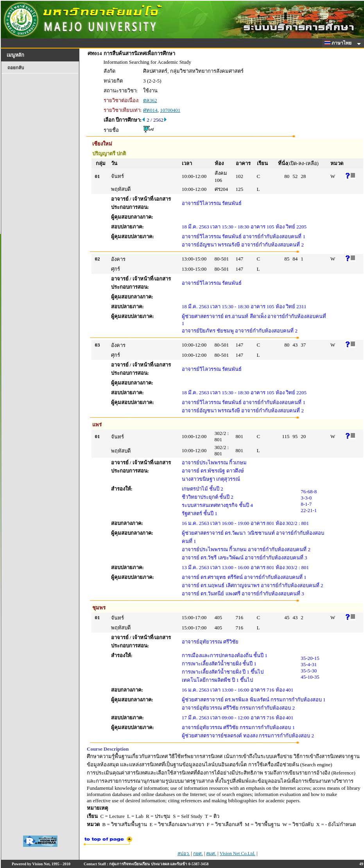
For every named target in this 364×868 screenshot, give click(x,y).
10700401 (170, 110)
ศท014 (150, 110)
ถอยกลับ (16, 68)
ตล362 (150, 100)
